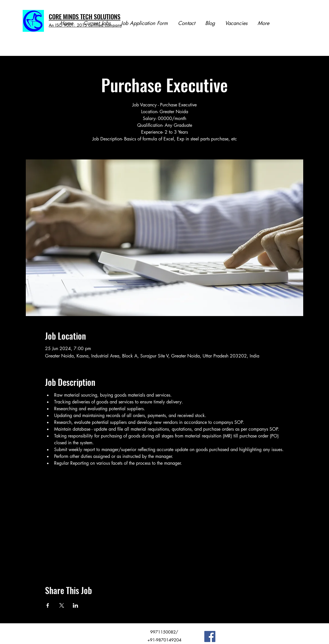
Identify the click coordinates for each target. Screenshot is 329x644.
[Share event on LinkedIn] (76, 605)
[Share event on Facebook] (48, 605)
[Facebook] (210, 636)
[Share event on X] (62, 605)
